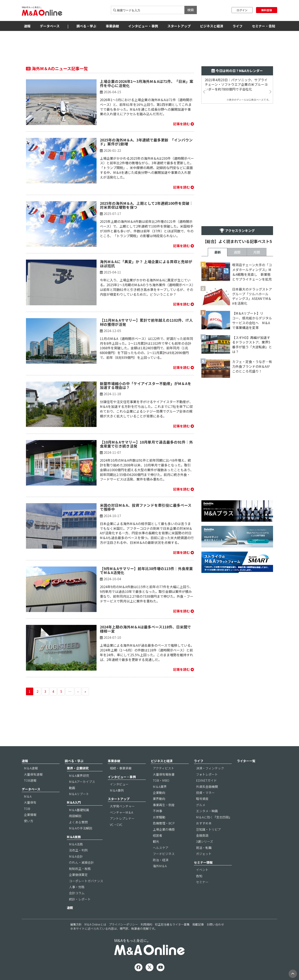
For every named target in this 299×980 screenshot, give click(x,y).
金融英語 (202, 835)
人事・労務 (77, 887)
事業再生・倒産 (164, 805)
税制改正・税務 (80, 869)
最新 (218, 252)
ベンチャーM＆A (121, 812)
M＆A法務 (76, 844)
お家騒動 (159, 817)
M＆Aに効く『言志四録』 (214, 817)
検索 (191, 10)
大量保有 (30, 802)
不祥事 (157, 811)
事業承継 (112, 26)
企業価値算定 (78, 875)
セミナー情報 (203, 862)
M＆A (28, 796)
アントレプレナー (122, 818)
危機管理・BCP (164, 823)
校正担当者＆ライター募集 (172, 924)
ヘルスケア (161, 848)
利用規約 (146, 924)
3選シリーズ (205, 841)
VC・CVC (116, 825)
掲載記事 (198, 924)
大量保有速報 (33, 774)
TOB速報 (30, 780)
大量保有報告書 (164, 774)
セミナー (202, 882)
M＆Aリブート (79, 794)
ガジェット (204, 854)
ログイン (242, 10)
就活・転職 (204, 848)
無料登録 (267, 10)
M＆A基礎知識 (79, 810)
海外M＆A (160, 866)
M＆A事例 (117, 790)
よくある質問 (78, 822)
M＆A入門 (74, 802)
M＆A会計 (76, 856)
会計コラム (77, 893)
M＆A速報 (31, 768)
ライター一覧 (246, 761)
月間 (257, 252)
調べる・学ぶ (86, 26)
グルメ (201, 805)
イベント (202, 870)
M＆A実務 (74, 837)
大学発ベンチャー (122, 806)
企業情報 (30, 815)
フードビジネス (164, 854)
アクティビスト (164, 768)
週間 (237, 252)
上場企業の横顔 (164, 829)
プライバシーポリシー (123, 924)
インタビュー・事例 (143, 26)
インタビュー (119, 784)
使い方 (29, 821)
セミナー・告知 (263, 26)
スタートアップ (179, 26)
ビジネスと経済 (212, 26)
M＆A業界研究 (79, 776)
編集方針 (76, 924)
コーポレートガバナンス (86, 881)
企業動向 (159, 793)
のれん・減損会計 (81, 862)
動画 (72, 788)
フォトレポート (207, 774)
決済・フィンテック (210, 768)
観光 (156, 841)
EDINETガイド (206, 780)
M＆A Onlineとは (95, 924)
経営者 (157, 835)
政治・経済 (161, 860)
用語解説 (75, 816)
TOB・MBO (161, 780)
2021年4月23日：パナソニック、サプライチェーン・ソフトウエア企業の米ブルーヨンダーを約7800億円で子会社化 (236, 85)
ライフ (238, 26)
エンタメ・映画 (207, 811)
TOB (27, 809)
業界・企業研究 (78, 768)
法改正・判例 (78, 850)
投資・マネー (205, 793)
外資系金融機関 (207, 787)
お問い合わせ (215, 924)
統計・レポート (80, 899)
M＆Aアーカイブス (82, 782)
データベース (50, 26)
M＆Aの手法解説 (81, 828)
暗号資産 (202, 799)
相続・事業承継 (121, 768)
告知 (199, 876)
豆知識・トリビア (208, 829)
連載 (70, 908)
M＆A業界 (160, 787)
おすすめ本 (204, 823)
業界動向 (159, 799)
